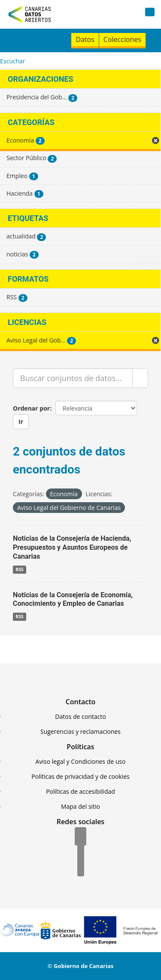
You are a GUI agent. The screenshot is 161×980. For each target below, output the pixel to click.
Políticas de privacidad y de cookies (80, 776)
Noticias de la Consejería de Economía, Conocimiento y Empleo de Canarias (73, 599)
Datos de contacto (80, 716)
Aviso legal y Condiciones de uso (81, 761)
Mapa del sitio (80, 806)
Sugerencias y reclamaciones (80, 731)
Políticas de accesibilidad (80, 791)
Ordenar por (31, 408)
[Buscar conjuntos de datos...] (73, 378)
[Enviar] (140, 378)
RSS (20, 569)
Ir (21, 421)
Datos (85, 39)
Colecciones (122, 39)
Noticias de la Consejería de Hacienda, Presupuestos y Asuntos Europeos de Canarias (72, 547)
